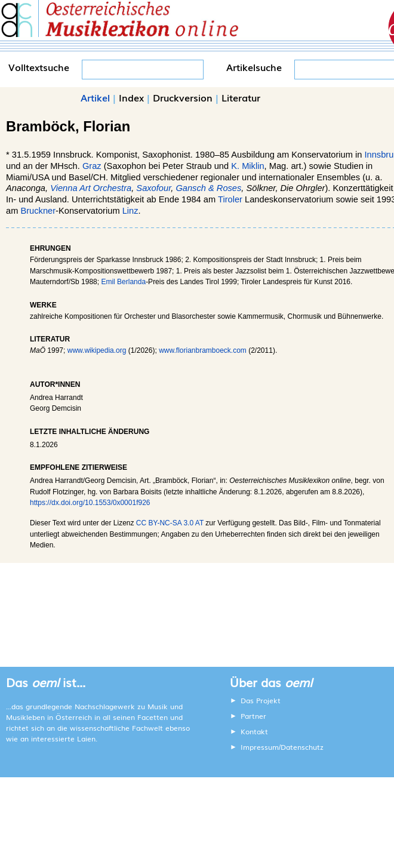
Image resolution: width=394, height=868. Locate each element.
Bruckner (38, 211)
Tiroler (230, 199)
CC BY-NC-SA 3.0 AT (170, 523)
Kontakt (254, 731)
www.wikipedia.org (97, 350)
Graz (92, 166)
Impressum (260, 747)
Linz (130, 211)
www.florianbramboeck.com (203, 350)
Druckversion (183, 97)
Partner (253, 716)
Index (131, 97)
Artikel (95, 97)
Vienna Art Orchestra (91, 188)
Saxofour (153, 188)
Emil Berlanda (123, 282)
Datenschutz (302, 747)
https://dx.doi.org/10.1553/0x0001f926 (90, 503)
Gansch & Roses (208, 188)
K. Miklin (247, 166)
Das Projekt (261, 700)
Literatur (241, 97)
